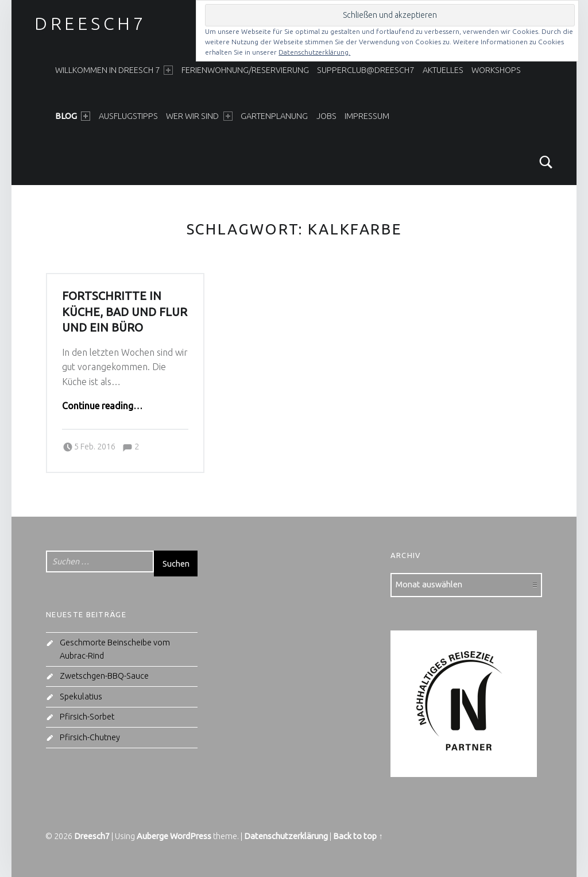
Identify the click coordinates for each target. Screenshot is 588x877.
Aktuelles (443, 70)
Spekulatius (81, 697)
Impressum (367, 116)
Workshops (496, 70)
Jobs (326, 116)
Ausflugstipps (128, 116)
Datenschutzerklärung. (314, 52)
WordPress (191, 836)
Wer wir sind (199, 116)
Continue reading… (102, 406)
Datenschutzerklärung (286, 836)
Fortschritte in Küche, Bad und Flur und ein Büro (125, 312)
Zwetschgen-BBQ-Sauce (104, 676)
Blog (73, 116)
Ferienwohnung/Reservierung (245, 70)
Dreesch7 (90, 24)
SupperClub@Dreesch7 (365, 70)
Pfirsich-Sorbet (87, 717)
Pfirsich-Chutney (90, 737)
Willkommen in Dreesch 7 (114, 70)
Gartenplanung (274, 116)
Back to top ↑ (358, 836)
